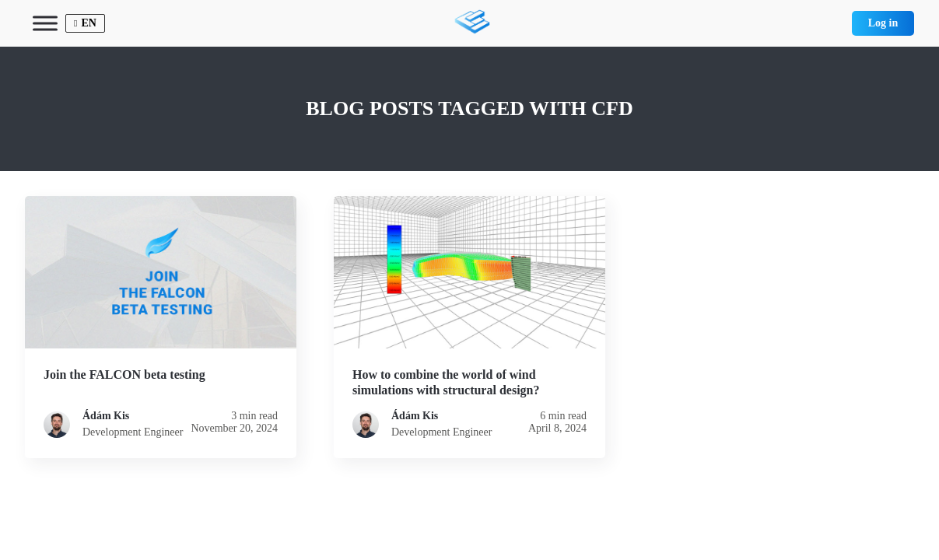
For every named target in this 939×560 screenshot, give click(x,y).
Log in (883, 23)
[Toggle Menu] (45, 23)
